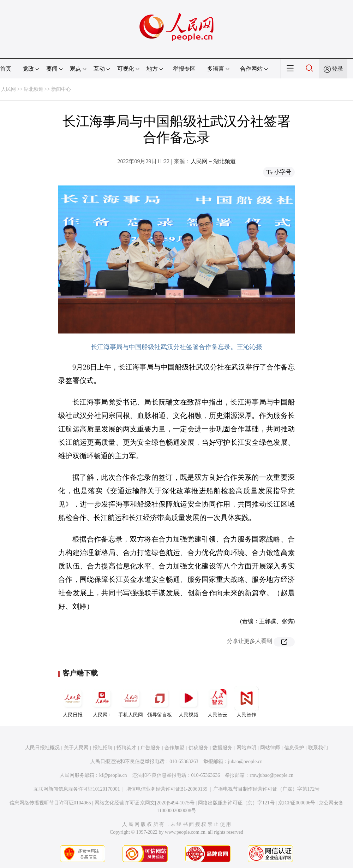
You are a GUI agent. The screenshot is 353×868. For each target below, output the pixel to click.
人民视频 (189, 702)
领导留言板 (160, 702)
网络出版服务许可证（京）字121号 (236, 803)
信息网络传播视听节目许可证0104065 (50, 803)
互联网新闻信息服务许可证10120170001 (77, 789)
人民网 (8, 89)
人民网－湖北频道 (213, 161)
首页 (6, 69)
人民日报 (73, 702)
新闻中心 (61, 89)
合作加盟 (174, 748)
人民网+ (102, 702)
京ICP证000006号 (297, 803)
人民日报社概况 (42, 748)
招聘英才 (126, 748)
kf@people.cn (113, 775)
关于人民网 (76, 748)
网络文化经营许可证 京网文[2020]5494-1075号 (145, 803)
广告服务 (150, 748)
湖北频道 (34, 89)
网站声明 (246, 748)
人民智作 (246, 702)
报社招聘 (103, 748)
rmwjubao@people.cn (271, 775)
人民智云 (217, 702)
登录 (337, 69)
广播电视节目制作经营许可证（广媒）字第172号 (266, 789)
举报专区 (184, 69)
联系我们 (318, 748)
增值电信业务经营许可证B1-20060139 (167, 789)
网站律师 (270, 748)
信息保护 (294, 748)
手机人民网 (131, 702)
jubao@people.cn (245, 761)
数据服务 (222, 748)
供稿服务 (198, 748)
